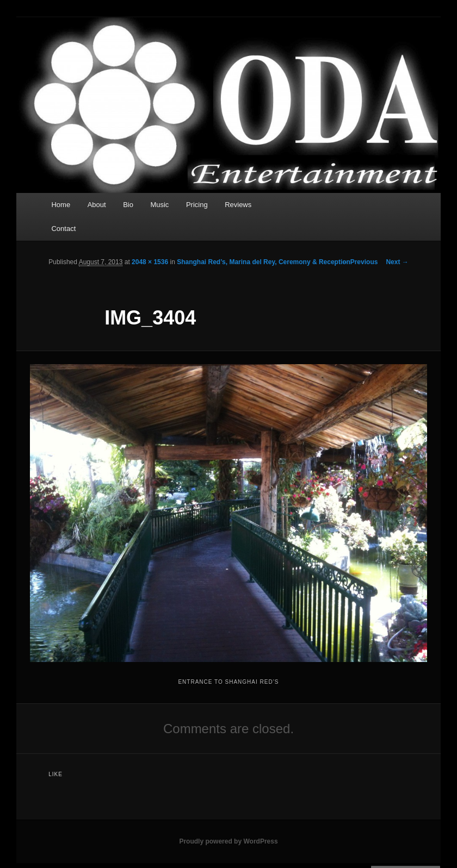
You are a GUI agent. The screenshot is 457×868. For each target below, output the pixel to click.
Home (61, 205)
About (97, 205)
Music (159, 205)
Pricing (197, 205)
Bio (128, 205)
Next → (397, 262)
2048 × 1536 (150, 262)
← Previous (360, 262)
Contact (63, 229)
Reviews (238, 205)
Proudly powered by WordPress (228, 841)
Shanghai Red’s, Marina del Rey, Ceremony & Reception (264, 262)
